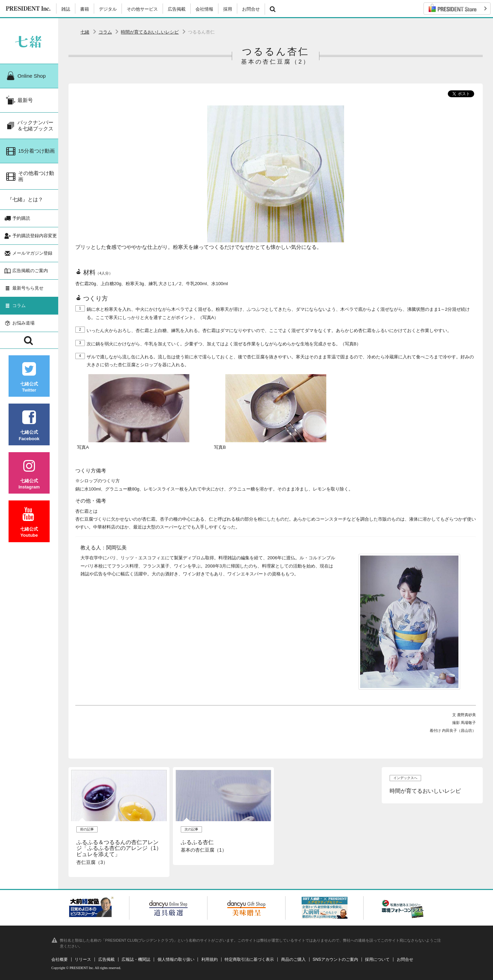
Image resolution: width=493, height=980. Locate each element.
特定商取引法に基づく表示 (249, 959)
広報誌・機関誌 (136, 959)
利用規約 (210, 959)
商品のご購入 (293, 959)
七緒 (85, 32)
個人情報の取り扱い (176, 959)
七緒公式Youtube (29, 523)
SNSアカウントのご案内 (335, 959)
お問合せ (251, 9)
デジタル (108, 9)
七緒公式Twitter (29, 377)
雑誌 (66, 9)
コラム (105, 32)
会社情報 (204, 9)
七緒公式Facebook (29, 426)
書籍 (85, 9)
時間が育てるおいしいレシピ (150, 32)
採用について (377, 959)
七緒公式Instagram (29, 474)
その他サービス (142, 9)
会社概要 (60, 959)
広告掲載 (177, 9)
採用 (228, 9)
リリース (83, 959)
